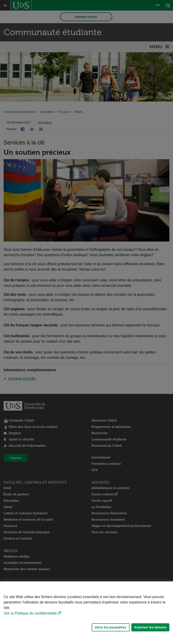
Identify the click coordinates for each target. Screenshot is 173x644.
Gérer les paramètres (111, 627)
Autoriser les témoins (150, 627)
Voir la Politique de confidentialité (30, 613)
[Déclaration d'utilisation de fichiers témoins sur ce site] (86, 613)
